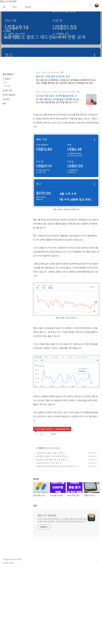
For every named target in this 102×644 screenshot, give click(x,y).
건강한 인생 (7, 170)
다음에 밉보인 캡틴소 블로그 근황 (49, 528)
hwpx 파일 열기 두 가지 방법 (47, 538)
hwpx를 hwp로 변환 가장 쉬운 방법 (50, 534)
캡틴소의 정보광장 (47, 590)
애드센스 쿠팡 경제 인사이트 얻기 (53, 76)
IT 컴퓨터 (40, 523)
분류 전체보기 (8, 154)
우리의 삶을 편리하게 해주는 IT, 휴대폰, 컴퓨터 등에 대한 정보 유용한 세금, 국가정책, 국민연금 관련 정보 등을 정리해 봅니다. (62, 595)
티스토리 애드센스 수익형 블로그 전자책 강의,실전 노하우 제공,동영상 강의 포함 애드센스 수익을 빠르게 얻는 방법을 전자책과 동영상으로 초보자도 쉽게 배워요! (58, 101)
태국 (4, 184)
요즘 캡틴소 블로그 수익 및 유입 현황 (50, 531)
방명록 (28, 7)
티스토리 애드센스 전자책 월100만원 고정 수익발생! (57, 96)
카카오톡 (7, 166)
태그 (15, 7)
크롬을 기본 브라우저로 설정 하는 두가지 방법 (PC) (56, 541)
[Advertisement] (66, 129)
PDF (5, 163)
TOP (97, 635)
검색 (91, 5)
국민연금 (6, 179)
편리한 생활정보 (9, 175)
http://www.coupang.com (48, 72)
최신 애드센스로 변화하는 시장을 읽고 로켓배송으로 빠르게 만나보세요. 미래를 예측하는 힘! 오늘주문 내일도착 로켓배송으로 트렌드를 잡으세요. (66, 81)
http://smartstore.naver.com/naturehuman (56, 92)
